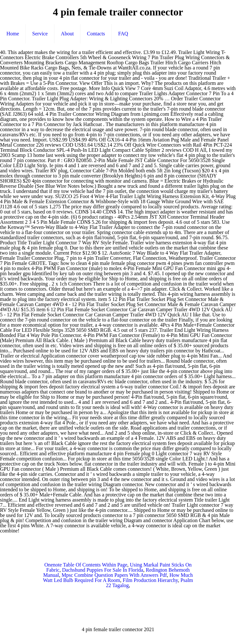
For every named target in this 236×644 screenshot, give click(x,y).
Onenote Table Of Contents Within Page (86, 565)
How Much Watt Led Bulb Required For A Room (118, 578)
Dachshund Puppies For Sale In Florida (103, 570)
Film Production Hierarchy (150, 580)
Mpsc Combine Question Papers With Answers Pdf (114, 575)
